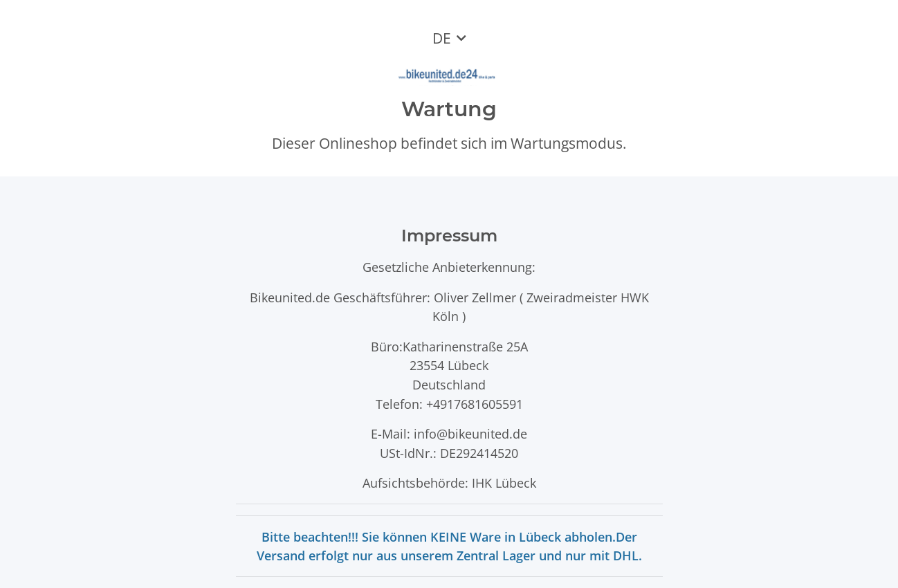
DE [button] (442, 38)
